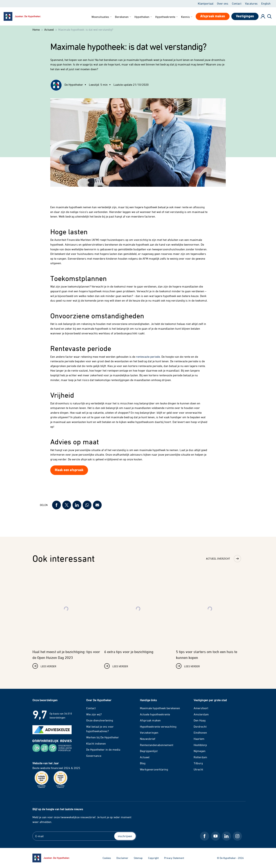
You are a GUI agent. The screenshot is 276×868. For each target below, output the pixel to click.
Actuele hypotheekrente (155, 714)
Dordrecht (200, 727)
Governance (94, 756)
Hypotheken (143, 17)
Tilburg (198, 763)
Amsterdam (201, 714)
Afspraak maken (150, 720)
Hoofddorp (200, 745)
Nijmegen (200, 751)
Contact (237, 3)
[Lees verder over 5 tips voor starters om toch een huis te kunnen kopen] (210, 621)
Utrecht (198, 769)
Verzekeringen (149, 733)
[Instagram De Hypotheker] (237, 836)
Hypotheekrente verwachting (158, 727)
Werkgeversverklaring (154, 769)
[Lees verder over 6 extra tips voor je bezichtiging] (138, 621)
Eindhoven (200, 733)
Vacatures (251, 3)
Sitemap (138, 858)
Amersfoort (201, 708)
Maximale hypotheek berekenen (160, 708)
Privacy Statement (174, 858)
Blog (143, 763)
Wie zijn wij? (94, 714)
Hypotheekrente (167, 17)
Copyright (153, 858)
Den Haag (200, 720)
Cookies (107, 858)
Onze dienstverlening (100, 720)
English (266, 3)
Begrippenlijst (149, 751)
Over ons (223, 3)
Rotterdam (200, 757)
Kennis (187, 17)
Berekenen (123, 17)
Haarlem (199, 739)
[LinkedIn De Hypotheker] (226, 836)
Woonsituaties (102, 17)
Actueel (145, 757)
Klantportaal (206, 3)
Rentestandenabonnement (157, 745)
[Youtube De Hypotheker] (216, 836)
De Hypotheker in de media (103, 749)
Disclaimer (122, 858)
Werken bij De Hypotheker (103, 737)
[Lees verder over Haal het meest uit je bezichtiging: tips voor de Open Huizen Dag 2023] (66, 621)
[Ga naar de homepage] (51, 858)
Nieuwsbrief (148, 739)
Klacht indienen (96, 743)
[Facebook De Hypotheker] (205, 836)
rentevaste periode (148, 357)
